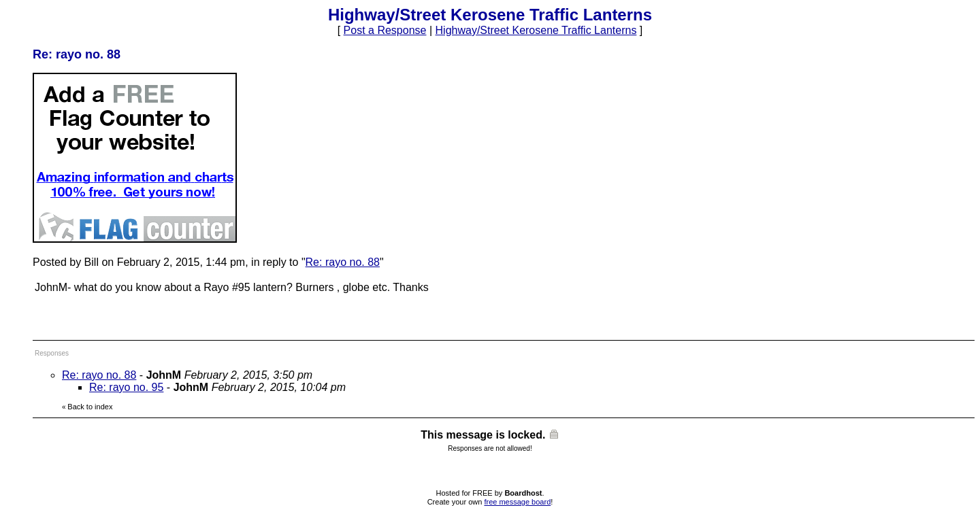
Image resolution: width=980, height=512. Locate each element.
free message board (517, 502)
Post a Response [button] (385, 30)
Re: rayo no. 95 (126, 387)
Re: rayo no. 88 (343, 262)
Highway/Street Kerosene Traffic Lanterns (536, 30)
